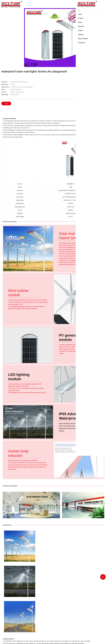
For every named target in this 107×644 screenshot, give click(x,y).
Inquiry (6, 103)
